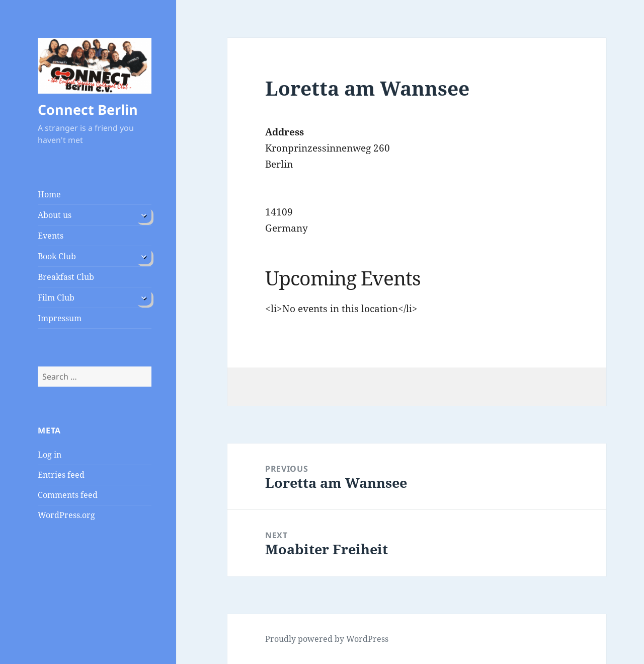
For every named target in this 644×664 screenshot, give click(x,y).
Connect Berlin (88, 109)
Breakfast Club (66, 277)
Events (51, 236)
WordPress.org (66, 515)
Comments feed (68, 495)
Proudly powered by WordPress (327, 639)
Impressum (60, 318)
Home (49, 194)
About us (55, 215)
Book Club (57, 256)
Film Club (56, 298)
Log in (50, 455)
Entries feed (61, 475)
